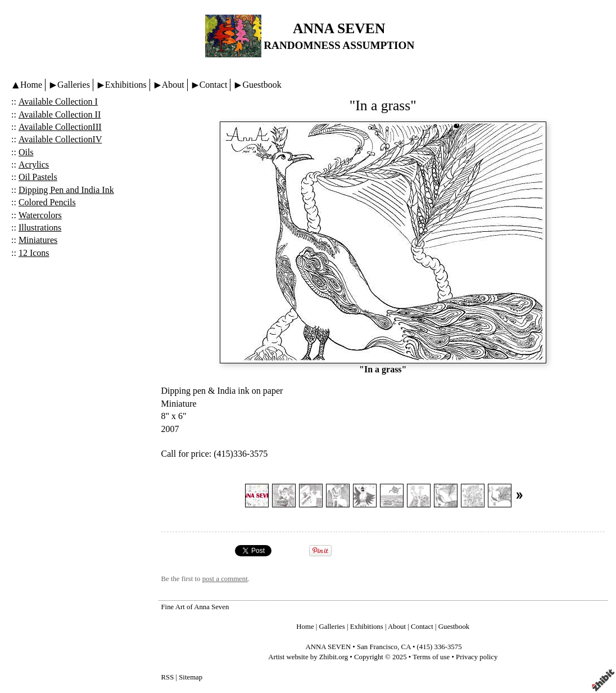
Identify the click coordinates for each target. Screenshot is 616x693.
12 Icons (34, 253)
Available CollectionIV (60, 139)
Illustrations (40, 228)
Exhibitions (126, 85)
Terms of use (431, 657)
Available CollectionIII (60, 127)
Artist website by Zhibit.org (308, 657)
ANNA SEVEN (339, 28)
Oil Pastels (38, 177)
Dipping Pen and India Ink (66, 190)
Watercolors (40, 215)
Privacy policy (477, 657)
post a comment (225, 579)
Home (31, 85)
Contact (214, 85)
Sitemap (191, 677)
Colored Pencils (47, 202)
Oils (26, 152)
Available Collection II (60, 114)
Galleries (74, 85)
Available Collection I (58, 102)
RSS (168, 677)
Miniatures (38, 240)
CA (406, 647)
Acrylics (34, 165)
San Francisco (377, 647)
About (173, 85)
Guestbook (262, 85)
